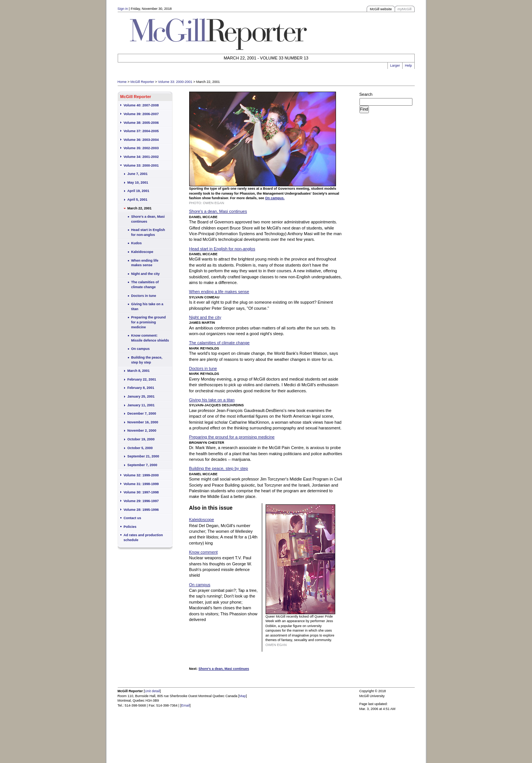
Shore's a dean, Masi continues (148, 219)
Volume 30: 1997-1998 (141, 492)
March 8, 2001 (139, 371)
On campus (141, 349)
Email (186, 705)
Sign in (123, 9)
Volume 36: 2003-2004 (141, 140)
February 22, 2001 (142, 379)
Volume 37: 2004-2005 (141, 131)
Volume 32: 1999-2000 (141, 475)
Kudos (137, 243)
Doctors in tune (144, 296)
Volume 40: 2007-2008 (141, 105)
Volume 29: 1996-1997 (141, 501)
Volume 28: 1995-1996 (141, 510)
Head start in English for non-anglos (148, 232)
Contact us (133, 518)
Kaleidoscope (142, 252)
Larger (395, 66)
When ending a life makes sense (219, 292)
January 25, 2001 (141, 396)
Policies (130, 527)
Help (408, 66)
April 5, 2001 (138, 200)
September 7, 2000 (142, 465)
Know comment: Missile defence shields (150, 338)
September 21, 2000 (143, 456)
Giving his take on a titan (147, 307)
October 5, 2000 (140, 448)
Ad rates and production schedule (143, 538)
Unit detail (152, 691)
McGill (405, 9)
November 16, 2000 (143, 422)
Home (122, 82)
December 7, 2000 (142, 413)
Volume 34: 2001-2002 (141, 157)
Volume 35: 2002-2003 (141, 148)
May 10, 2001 (138, 183)
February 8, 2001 (141, 388)
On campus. (275, 198)
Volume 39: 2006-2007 (141, 114)
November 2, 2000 (142, 431)
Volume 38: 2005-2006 (141, 123)
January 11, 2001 (141, 405)
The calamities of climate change (145, 285)
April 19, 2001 (138, 191)
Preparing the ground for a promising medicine (149, 322)
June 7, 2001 (138, 174)
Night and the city (146, 274)
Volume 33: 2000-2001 (175, 82)
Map (243, 696)
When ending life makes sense (145, 263)
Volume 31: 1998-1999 (141, 484)
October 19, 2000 (141, 439)
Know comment (204, 552)
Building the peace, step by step (147, 360)
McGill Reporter (142, 82)
